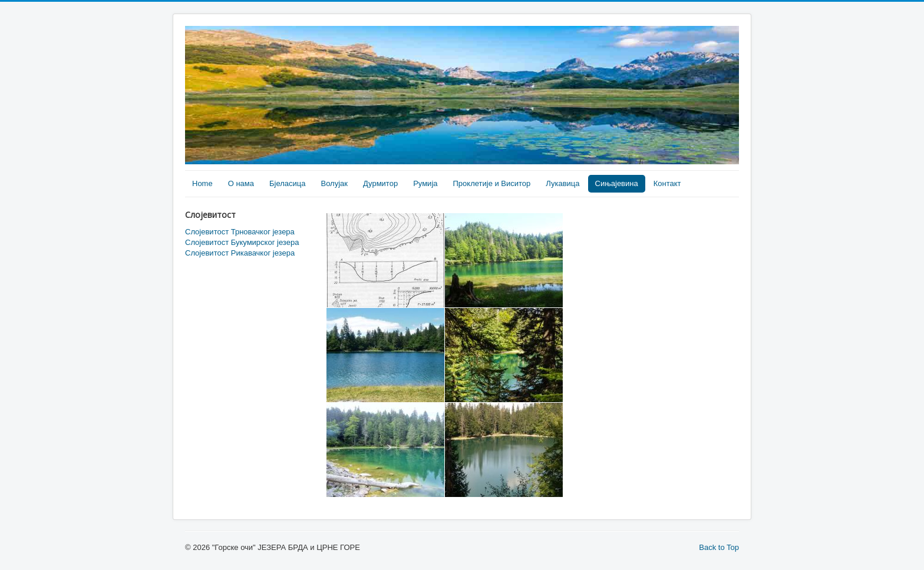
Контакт (667, 183)
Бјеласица (287, 183)
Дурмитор (380, 183)
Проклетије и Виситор (492, 183)
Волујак (334, 183)
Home (202, 183)
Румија (425, 183)
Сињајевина (617, 183)
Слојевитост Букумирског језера (242, 242)
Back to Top (719, 547)
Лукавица (562, 183)
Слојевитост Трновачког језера (240, 232)
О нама (241, 183)
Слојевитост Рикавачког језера (240, 253)
